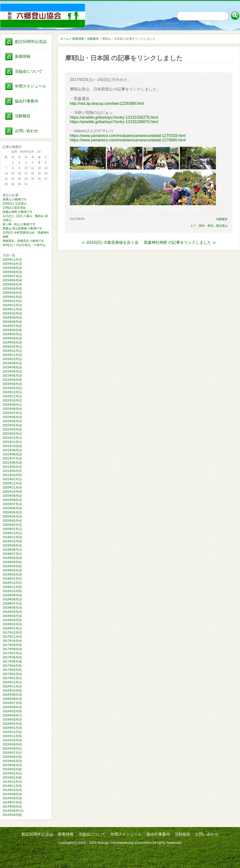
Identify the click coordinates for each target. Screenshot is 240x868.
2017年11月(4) (12, 637)
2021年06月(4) (12, 463)
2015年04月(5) (12, 765)
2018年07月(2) (12, 604)
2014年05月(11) (13, 811)
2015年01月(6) (12, 778)
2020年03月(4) (12, 521)
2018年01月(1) (12, 628)
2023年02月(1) (12, 388)
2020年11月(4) (12, 488)
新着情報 (23, 56)
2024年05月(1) (12, 334)
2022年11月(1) (12, 396)
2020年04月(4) (12, 517)
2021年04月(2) (12, 471)
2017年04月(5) (12, 666)
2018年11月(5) (12, 587)
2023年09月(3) (12, 363)
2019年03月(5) (12, 570)
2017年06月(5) (12, 657)
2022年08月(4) (12, 409)
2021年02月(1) (12, 479)
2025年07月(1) (12, 276)
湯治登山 (222, 226)
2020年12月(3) (12, 483)
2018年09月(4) (12, 595)
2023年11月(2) (12, 355)
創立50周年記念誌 (31, 42)
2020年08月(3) (12, 500)
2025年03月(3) (12, 293)
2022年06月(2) (12, 417)
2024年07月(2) (12, 326)
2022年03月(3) (12, 429)
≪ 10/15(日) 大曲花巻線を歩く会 (110, 242)
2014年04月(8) (12, 815)
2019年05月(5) (12, 562)
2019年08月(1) (12, 550)
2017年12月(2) (12, 633)
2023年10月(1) (12, 359)
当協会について (28, 71)
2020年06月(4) (12, 508)
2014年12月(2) (12, 782)
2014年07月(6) (12, 802)
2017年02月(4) (12, 674)
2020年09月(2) (12, 496)
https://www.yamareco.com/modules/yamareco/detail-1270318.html (128, 136)
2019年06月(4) (12, 558)
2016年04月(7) (12, 715)
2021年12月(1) (12, 438)
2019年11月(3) (12, 537)
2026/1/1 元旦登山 (15, 204)
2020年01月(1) (12, 529)
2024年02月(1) (12, 347)
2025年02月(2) (12, 297)
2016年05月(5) (12, 711)
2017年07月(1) (12, 653)
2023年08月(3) (12, 367)
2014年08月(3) (12, 798)
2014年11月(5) (12, 786)
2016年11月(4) (12, 686)
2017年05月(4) (12, 662)
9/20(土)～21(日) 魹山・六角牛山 (24, 245)
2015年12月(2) (12, 732)
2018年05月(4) (12, 612)
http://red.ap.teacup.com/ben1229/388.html (107, 103)
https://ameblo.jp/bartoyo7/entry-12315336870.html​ (114, 122)
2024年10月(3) (12, 313)
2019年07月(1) (12, 554)
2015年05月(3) (12, 761)
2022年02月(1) (12, 434)
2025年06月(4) (12, 280)
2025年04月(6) (12, 289)
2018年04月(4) (12, 616)
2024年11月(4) (12, 309)
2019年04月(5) (12, 566)
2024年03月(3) (12, 342)
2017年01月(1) (12, 678)
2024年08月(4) (12, 322)
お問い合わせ (27, 131)
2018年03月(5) (12, 620)
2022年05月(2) (12, 421)
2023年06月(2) (12, 371)
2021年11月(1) (12, 442)
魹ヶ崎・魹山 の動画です (19, 224)
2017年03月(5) (12, 670)
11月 (14, 152)
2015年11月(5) (12, 736)
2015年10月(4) (12, 740)
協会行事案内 (27, 101)
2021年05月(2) (12, 467)
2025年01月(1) (12, 301)
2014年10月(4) (12, 790)
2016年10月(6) (12, 691)
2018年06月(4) (12, 608)
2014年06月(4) (12, 807)
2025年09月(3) (12, 268)
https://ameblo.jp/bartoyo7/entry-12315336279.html (114, 117)
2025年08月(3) (12, 272)
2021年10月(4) (12, 446)
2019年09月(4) (12, 546)
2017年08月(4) (12, 649)
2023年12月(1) (12, 351)
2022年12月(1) (12, 392)
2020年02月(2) (12, 525)
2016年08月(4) (12, 699)
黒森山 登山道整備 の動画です (23, 228)
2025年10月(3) (12, 264)
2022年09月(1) (12, 405)
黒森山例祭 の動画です (18, 212)
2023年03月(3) (12, 384)
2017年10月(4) (12, 641)
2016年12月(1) (12, 682)
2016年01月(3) (12, 728)
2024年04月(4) (12, 338)
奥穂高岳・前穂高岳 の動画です (23, 241)
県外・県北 (206, 226)
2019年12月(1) (12, 533)
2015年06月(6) (12, 757)
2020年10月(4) (12, 492)
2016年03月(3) (12, 720)
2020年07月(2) (12, 504)
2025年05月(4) (12, 284)
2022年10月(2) (12, 400)
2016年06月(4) (12, 707)
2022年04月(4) (12, 425)
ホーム (65, 39)
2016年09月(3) (12, 695)
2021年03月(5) (12, 475)
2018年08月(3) (12, 599)
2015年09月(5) (12, 744)
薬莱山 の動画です (15, 199)
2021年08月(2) (12, 454)
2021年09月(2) (12, 450)
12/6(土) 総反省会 (14, 208)
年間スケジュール (30, 86)
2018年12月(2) (12, 583)
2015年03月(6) (12, 769)
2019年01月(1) (12, 579)
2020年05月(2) (12, 512)
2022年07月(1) (12, 413)
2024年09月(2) (12, 318)
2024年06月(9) (12, 330)
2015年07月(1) (12, 753)
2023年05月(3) (12, 376)
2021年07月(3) (12, 458)
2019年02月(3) (12, 575)
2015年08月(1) (12, 749)
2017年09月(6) (12, 645)
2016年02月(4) (12, 724)
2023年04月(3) (12, 380)
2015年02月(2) (12, 773)
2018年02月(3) (12, 624)
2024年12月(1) (12, 305)
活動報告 (23, 116)
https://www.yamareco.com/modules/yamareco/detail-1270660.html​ (128, 140)
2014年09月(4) (12, 794)
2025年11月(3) (12, 260)
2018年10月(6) (12, 591)
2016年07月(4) (12, 703)
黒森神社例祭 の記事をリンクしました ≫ (180, 242)
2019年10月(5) (12, 541)
